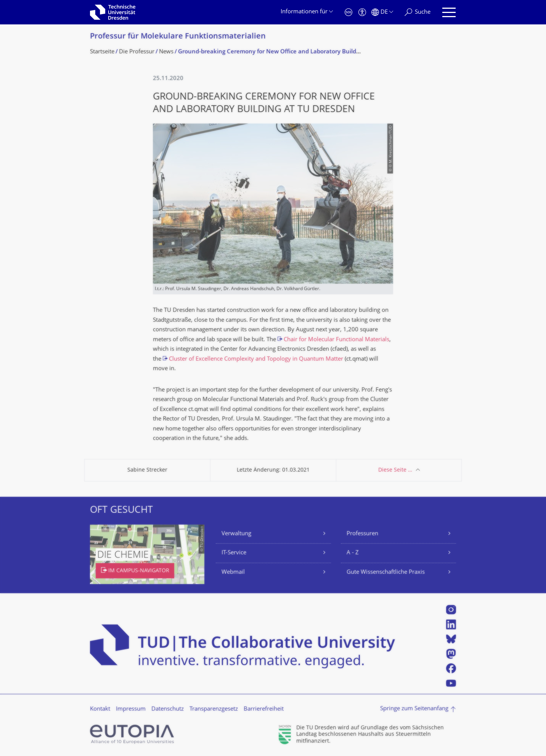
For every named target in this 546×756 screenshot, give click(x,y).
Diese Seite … (395, 470)
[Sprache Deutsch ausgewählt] (382, 12)
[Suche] (418, 12)
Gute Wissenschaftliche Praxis (386, 572)
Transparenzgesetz (214, 709)
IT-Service (234, 553)
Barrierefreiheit (264, 709)
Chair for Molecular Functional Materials (336, 340)
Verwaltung (236, 534)
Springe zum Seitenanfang (414, 709)
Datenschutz (168, 709)
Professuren (362, 534)
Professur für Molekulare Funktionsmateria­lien (178, 37)
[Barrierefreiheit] (362, 12)
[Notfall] (348, 12)
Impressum (131, 709)
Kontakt (100, 709)
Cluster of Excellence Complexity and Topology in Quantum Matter (256, 359)
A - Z (353, 553)
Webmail (233, 572)
